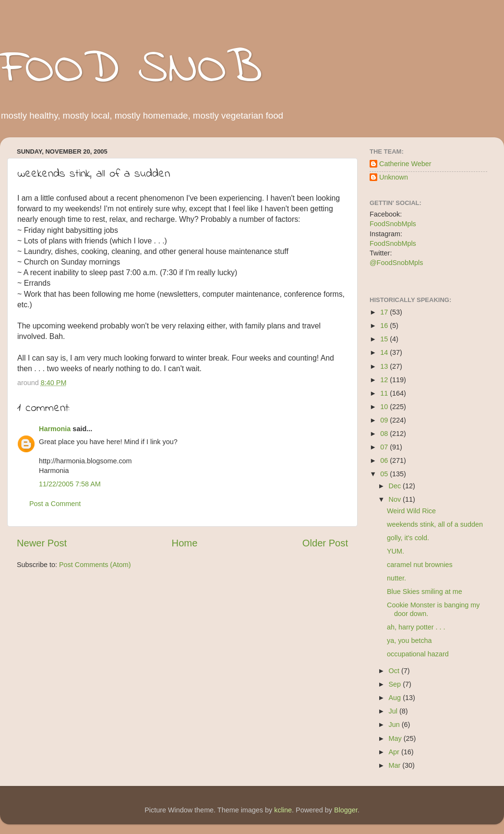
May (396, 738)
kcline (283, 810)
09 (385, 420)
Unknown (394, 177)
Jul (394, 711)
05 (385, 474)
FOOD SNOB (131, 70)
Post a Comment (55, 504)
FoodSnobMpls (393, 224)
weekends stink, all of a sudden (435, 524)
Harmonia (55, 429)
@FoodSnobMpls (396, 263)
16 (385, 326)
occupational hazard (418, 654)
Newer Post (42, 543)
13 (385, 366)
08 (385, 434)
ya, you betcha (409, 641)
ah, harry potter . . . (416, 627)
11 (385, 393)
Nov (396, 499)
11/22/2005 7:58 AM (70, 484)
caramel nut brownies (420, 565)
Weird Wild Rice (411, 511)
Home (185, 543)
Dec (396, 486)
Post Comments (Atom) (95, 565)
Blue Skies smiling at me (425, 592)
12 (385, 380)
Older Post (325, 543)
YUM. (396, 551)
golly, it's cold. (408, 538)
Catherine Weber (405, 164)
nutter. (396, 578)
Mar (396, 765)
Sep (396, 684)
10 (385, 407)
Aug (396, 698)
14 (385, 352)
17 (385, 312)
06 (385, 460)
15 (385, 339)
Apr (395, 752)
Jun (395, 725)
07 (385, 447)
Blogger (346, 810)
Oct (395, 671)
